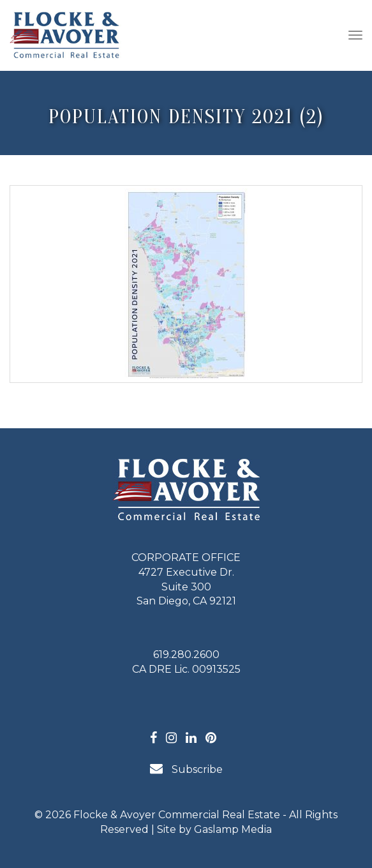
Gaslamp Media (233, 829)
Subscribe (186, 769)
